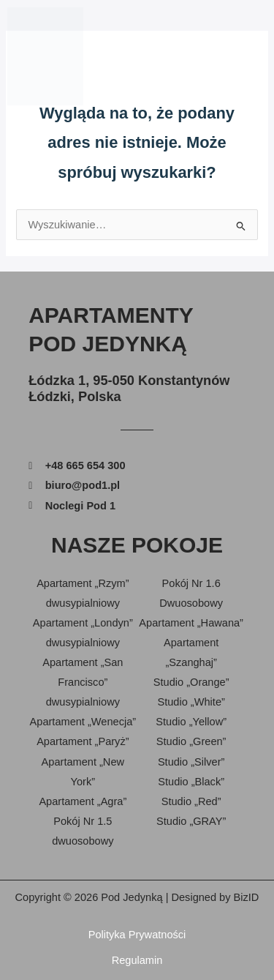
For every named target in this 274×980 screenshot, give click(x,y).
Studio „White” (191, 702)
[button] (258, 56)
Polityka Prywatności (137, 935)
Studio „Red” (191, 801)
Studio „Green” (191, 741)
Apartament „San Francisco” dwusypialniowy (83, 682)
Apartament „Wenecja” (83, 722)
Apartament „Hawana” (191, 623)
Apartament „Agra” (83, 801)
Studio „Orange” (191, 682)
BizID (247, 897)
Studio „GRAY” (191, 821)
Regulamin (137, 960)
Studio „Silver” (191, 762)
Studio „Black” (191, 782)
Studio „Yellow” (191, 722)
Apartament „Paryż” (83, 741)
